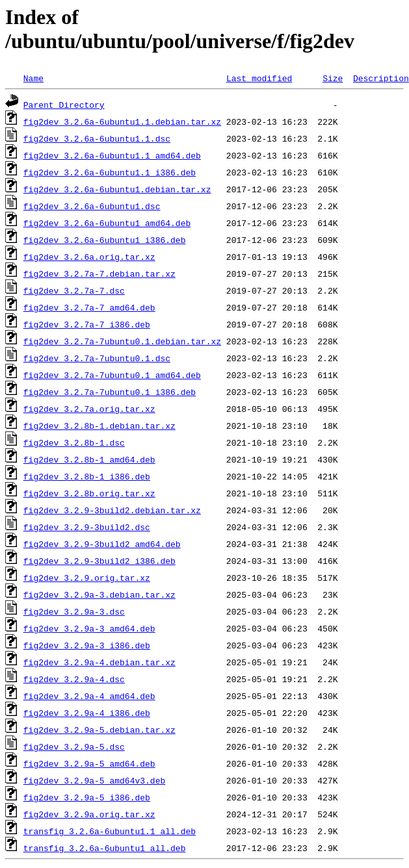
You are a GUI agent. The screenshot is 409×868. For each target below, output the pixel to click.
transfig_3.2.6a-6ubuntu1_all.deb (105, 848)
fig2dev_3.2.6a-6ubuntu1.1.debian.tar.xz (122, 121)
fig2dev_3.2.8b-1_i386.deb (87, 476)
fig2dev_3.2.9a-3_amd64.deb (89, 628)
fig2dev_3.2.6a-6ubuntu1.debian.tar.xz (117, 189)
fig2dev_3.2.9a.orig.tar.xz (89, 814)
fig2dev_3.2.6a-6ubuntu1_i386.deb (105, 240)
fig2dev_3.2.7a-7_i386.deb (87, 324)
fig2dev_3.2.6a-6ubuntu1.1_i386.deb (110, 172)
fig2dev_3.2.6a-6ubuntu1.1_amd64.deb (112, 155)
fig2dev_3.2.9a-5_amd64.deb (89, 763)
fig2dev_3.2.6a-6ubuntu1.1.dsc (97, 138)
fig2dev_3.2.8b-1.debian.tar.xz (99, 426)
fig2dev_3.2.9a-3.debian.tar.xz (99, 594)
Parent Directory (64, 105)
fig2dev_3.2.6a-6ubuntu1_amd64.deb (107, 223)
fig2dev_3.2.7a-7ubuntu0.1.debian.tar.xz (122, 341)
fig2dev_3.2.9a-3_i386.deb (87, 645)
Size (333, 78)
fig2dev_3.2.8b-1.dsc (74, 442)
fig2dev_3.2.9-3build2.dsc (87, 527)
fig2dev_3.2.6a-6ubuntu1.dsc (92, 206)
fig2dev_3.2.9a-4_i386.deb (87, 713)
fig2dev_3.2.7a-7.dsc (74, 290)
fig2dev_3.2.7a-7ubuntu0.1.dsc (97, 358)
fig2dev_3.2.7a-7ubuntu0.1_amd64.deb (112, 375)
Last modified (259, 78)
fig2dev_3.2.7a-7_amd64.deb (89, 307)
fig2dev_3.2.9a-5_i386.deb (87, 797)
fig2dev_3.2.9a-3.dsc (74, 611)
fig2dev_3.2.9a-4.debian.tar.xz (99, 662)
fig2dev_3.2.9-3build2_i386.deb (99, 561)
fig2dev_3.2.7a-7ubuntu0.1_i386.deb (110, 392)
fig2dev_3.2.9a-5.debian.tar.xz (99, 730)
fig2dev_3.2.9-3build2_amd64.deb (102, 544)
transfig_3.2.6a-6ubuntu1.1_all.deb (110, 831)
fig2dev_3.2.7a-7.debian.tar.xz (99, 274)
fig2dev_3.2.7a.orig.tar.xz (89, 409)
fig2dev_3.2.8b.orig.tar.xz (89, 493)
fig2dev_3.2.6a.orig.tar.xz (89, 257)
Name (33, 78)
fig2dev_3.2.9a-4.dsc (74, 679)
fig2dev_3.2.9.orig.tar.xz (87, 578)
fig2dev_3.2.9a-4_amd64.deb (89, 696)
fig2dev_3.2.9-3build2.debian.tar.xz (112, 510)
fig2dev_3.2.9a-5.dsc (74, 747)
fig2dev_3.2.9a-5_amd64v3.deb (94, 780)
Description (381, 78)
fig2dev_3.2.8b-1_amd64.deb (89, 459)
